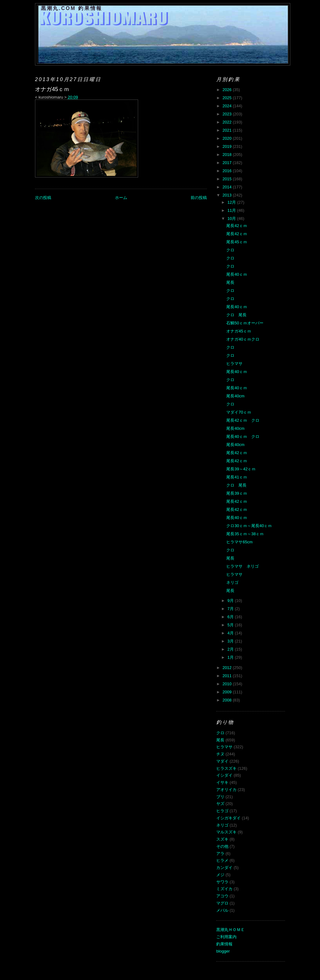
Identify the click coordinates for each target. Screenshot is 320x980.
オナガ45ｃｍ (239, 331)
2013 (228, 195)
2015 (228, 179)
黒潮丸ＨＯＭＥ (230, 930)
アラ (220, 854)
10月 (232, 218)
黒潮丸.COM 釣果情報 (72, 8)
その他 (222, 846)
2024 (228, 106)
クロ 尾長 (236, 315)
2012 (228, 668)
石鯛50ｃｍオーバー (245, 323)
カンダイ (224, 868)
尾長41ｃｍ (237, 477)
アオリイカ (226, 790)
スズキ (222, 839)
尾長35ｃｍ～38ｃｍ (245, 534)
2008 (228, 700)
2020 (228, 138)
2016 (228, 171)
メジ (220, 875)
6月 (231, 617)
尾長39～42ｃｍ (241, 469)
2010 (228, 684)
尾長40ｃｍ (237, 274)
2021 (228, 130)
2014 (228, 187)
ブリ (220, 797)
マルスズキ (226, 832)
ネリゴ (232, 582)
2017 (228, 163)
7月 (231, 609)
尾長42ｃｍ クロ (243, 420)
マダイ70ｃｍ (239, 412)
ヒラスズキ (226, 768)
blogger (223, 951)
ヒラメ (222, 860)
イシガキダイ (228, 818)
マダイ (222, 761)
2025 (228, 98)
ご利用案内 (226, 937)
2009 (228, 692)
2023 (228, 114)
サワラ (222, 882)
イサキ (222, 782)
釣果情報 (224, 944)
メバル (222, 910)
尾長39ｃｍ (237, 493)
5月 (231, 625)
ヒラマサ (234, 364)
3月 (231, 641)
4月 (231, 633)
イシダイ (224, 775)
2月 (231, 649)
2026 (228, 90)
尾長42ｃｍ (237, 226)
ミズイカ (224, 889)
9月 (231, 601)
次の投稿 (43, 198)
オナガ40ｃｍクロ (243, 339)
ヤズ (220, 804)
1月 (231, 657)
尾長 (230, 282)
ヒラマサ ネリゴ (242, 566)
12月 (232, 202)
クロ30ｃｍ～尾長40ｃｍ (249, 526)
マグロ (222, 903)
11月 (232, 210)
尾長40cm (235, 396)
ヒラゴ (222, 811)
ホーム (121, 198)
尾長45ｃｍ (237, 242)
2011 (228, 676)
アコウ (222, 896)
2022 (228, 122)
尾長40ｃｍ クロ (243, 437)
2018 (228, 155)
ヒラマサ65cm (239, 542)
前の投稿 (199, 198)
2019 (228, 146)
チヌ (220, 754)
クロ (230, 250)
